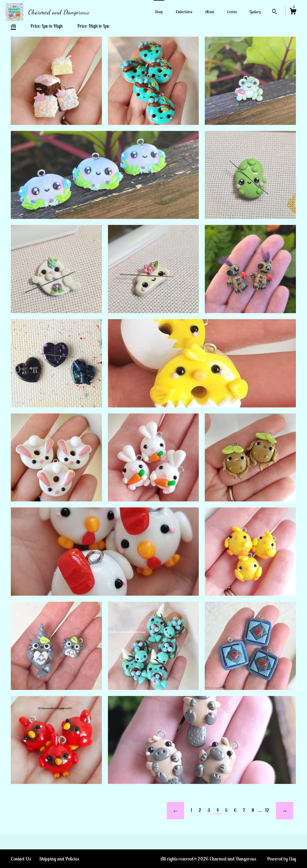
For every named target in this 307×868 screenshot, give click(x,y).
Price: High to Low (93, 26)
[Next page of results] (285, 811)
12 (267, 810)
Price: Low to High (46, 26)
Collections (184, 12)
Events (232, 12)
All (13, 26)
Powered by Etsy (282, 859)
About (210, 12)
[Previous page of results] (175, 811)
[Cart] (293, 12)
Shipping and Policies (59, 859)
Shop (159, 12)
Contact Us (21, 859)
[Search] (274, 12)
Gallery (255, 12)
